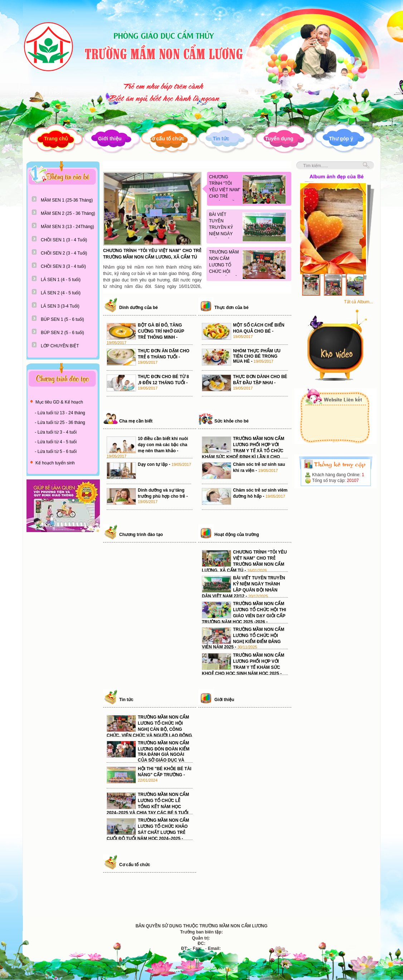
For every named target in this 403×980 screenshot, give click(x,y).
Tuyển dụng (279, 139)
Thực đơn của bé (231, 308)
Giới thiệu (110, 139)
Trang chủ (56, 139)
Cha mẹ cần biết (136, 421)
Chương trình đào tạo (141, 535)
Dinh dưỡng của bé (139, 308)
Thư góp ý (341, 139)
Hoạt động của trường (237, 535)
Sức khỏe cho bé (232, 421)
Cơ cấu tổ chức (166, 139)
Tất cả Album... (358, 302)
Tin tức (221, 139)
